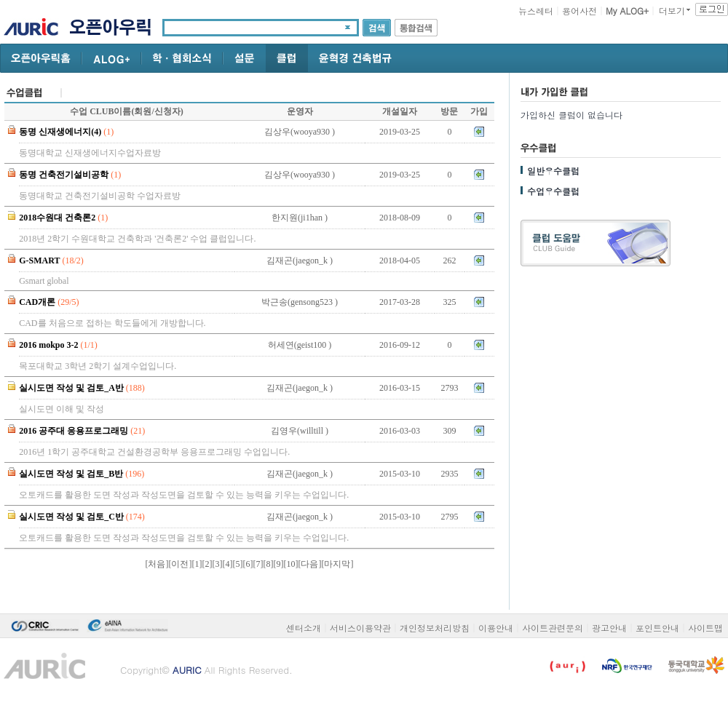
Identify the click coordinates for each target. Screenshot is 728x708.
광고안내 (609, 628)
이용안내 (496, 628)
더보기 (672, 11)
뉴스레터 (536, 11)
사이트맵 (705, 628)
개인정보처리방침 (435, 628)
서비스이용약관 (360, 628)
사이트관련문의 (553, 628)
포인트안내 (657, 628)
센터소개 (304, 628)
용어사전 (579, 11)
